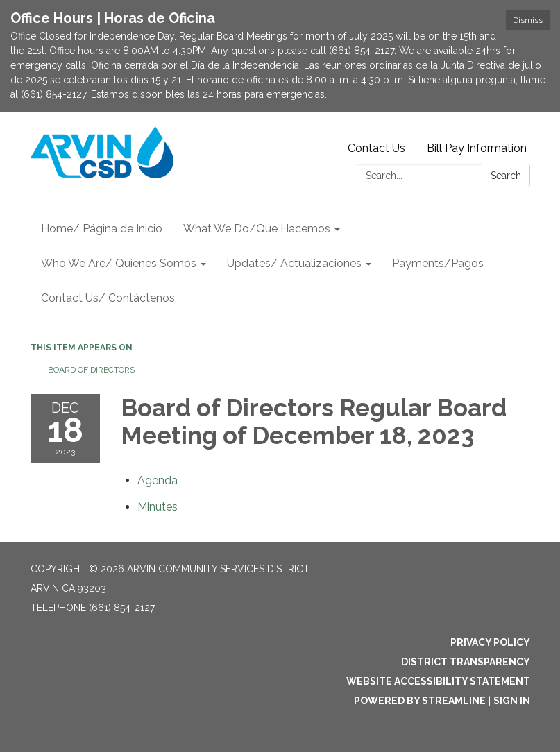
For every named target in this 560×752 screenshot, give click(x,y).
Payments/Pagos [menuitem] (438, 263)
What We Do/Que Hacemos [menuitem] (257, 229)
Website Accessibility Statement (438, 681)
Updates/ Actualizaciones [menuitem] (294, 263)
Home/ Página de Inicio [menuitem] (102, 229)
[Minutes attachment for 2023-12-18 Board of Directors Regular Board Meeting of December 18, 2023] (158, 507)
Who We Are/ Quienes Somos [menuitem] (119, 263)
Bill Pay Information (477, 148)
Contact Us (376, 148)
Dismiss (528, 20)
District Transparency (466, 662)
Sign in (512, 701)
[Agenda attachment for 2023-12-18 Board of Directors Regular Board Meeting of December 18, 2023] (158, 480)
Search (506, 176)
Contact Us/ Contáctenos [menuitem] (108, 298)
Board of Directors (91, 370)
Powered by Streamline (420, 701)
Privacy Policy (490, 642)
